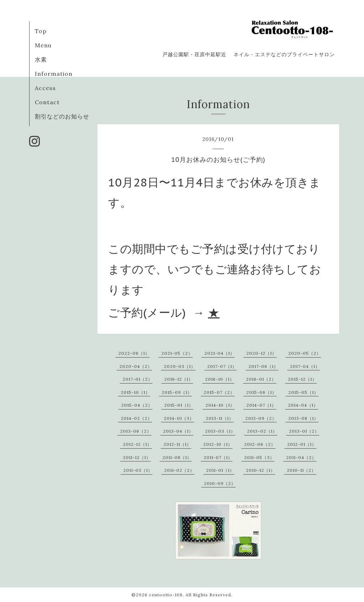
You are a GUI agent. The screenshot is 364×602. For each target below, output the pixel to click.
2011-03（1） (138, 470)
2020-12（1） (261, 353)
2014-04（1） (303, 405)
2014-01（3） (179, 418)
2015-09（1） (177, 392)
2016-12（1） (179, 379)
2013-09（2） (261, 418)
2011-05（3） (259, 457)
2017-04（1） (305, 366)
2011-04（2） (301, 457)
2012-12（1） (137, 444)
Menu (43, 45)
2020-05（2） (305, 353)
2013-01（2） (304, 431)
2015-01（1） (179, 405)
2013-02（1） (262, 431)
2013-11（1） (220, 418)
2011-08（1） (177, 457)
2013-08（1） (303, 418)
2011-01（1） (220, 470)
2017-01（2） (138, 379)
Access (45, 88)
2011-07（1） (218, 457)
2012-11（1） (177, 444)
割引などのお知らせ (62, 116)
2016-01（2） (261, 379)
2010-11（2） (301, 470)
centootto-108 (166, 595)
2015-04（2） (137, 405)
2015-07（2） (219, 392)
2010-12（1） (261, 470)
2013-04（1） (178, 431)
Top (41, 31)
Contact (47, 102)
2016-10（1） (220, 379)
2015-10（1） (135, 392)
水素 (41, 59)
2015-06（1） (261, 392)
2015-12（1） (302, 379)
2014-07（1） (261, 405)
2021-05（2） (177, 353)
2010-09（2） (220, 483)
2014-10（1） (220, 405)
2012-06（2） (260, 444)
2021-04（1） (220, 353)
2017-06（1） (263, 366)
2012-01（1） (302, 444)
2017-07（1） (222, 366)
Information (54, 74)
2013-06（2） (136, 431)
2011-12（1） (137, 457)
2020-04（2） (136, 366)
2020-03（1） (180, 366)
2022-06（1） (134, 353)
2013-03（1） (220, 431)
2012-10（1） (218, 444)
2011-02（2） (179, 470)
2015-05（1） (303, 392)
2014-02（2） (136, 418)
